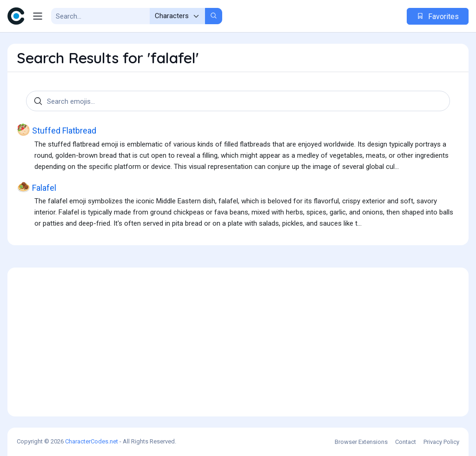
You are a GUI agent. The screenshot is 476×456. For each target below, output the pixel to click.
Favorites (438, 17)
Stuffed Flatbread (56, 130)
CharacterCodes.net (92, 441)
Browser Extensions (361, 442)
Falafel (36, 187)
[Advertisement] (238, 342)
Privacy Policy (441, 442)
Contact (406, 442)
